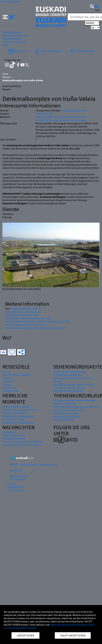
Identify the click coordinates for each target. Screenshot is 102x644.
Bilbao (6, 372)
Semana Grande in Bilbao (16, 407)
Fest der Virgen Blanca (15, 413)
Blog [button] (5, 45)
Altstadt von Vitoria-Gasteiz (69, 388)
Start (5, 74)
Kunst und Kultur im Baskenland (23, 312)
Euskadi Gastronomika (66, 413)
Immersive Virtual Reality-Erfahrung (23, 442)
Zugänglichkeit (16, 487)
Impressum (16, 470)
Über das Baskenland (14, 438)
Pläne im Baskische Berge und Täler (25, 325)
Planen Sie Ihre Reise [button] (14, 42)
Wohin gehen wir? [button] (12, 32)
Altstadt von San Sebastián (68, 391)
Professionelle (18, 479)
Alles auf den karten (48, 51)
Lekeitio (7, 378)
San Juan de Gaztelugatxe (17, 375)
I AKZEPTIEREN (25, 635)
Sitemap (12, 484)
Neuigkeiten (9, 432)
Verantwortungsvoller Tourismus (21, 445)
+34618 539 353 (44, 114)
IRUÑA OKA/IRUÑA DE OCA (26, 309)
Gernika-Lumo (10, 391)
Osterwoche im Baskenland (18, 423)
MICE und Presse (19, 476)
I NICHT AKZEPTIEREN (73, 635)
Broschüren (18, 51)
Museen (7, 77)
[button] (8, 17)
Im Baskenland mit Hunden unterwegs (75, 400)
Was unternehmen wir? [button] (15, 35)
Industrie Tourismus (65, 403)
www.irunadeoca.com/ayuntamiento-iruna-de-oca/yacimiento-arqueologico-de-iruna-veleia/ (61, 118)
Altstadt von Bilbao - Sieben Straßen (74, 384)
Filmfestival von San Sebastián (19, 410)
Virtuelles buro (16, 490)
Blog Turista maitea (13, 435)
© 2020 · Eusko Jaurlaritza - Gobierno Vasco (34, 464)
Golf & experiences (64, 420)
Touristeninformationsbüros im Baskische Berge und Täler (37, 321)
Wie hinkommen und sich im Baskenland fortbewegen (35, 328)
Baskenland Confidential (67, 416)
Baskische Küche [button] (12, 39)
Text (97, 10)
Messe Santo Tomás (13, 419)
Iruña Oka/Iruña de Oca (73, 110)
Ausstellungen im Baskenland (21, 315)
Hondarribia (9, 388)
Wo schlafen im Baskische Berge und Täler (28, 318)
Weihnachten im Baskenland (18, 416)
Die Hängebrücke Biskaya (67, 375)
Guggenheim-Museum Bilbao (70, 372)
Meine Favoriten (82, 51)
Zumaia (7, 384)
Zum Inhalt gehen (10, 2)
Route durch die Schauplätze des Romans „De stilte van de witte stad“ (76, 408)
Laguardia (8, 381)
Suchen (92, 23)
